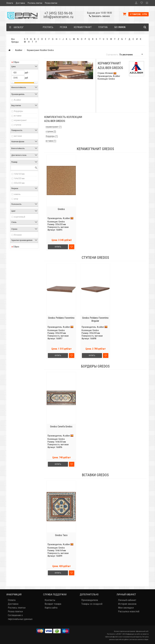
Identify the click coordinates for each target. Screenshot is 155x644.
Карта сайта (51, 608)
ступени (18, 125)
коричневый (20, 217)
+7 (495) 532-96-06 (58, 13)
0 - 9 (26, 39)
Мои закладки (126, 608)
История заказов (127, 604)
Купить (58, 247)
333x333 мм (19, 183)
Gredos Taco (61, 535)
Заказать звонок (99, 16)
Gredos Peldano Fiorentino (61, 318)
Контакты (50, 600)
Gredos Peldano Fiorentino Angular (95, 319)
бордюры (18, 111)
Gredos (61, 209)
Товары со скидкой (92, 604)
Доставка (20, 3)
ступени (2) (51, 131)
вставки (18, 116)
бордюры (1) (52, 136)
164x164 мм (19, 174)
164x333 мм (19, 178)
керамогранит (20, 120)
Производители (90, 600)
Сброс (15, 62)
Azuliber (19, 50)
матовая (18, 136)
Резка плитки (51, 3)
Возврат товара (53, 604)
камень (17, 194)
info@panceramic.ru (58, 17)
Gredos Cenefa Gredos (61, 426)
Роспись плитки (35, 3)
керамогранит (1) (54, 127)
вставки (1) (51, 141)
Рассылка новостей (129, 611)
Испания (18, 235)
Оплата (10, 3)
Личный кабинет (127, 600)
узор (16, 199)
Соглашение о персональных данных (20, 617)
